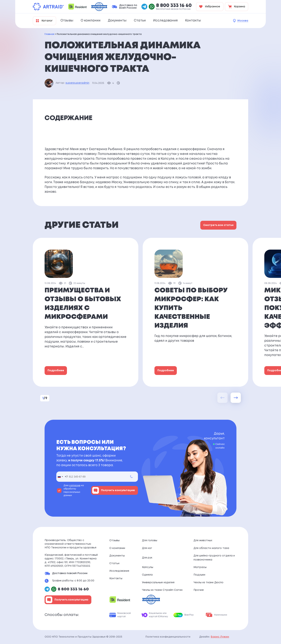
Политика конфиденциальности (168, 637)
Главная (49, 34)
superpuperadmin (77, 83)
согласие (75, 486)
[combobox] (62, 477)
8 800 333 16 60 (174, 6)
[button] (236, 398)
